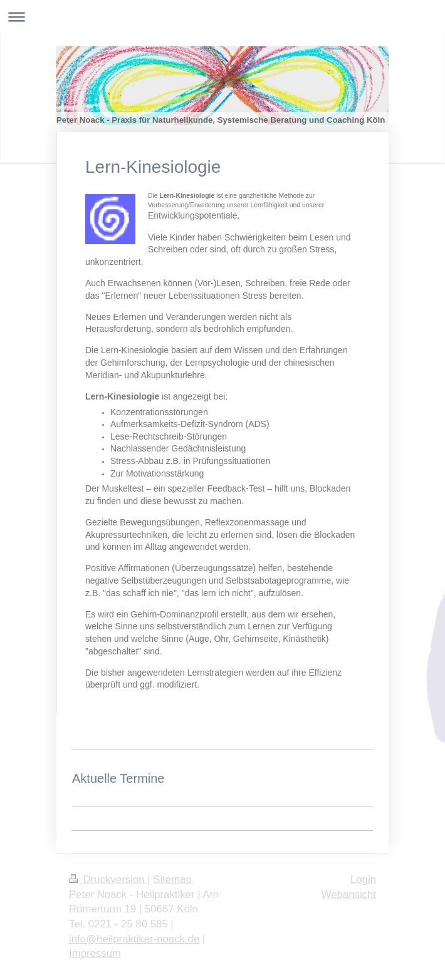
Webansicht (349, 895)
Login (363, 879)
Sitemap (172, 879)
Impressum (95, 953)
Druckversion (108, 879)
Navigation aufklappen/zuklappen (223, 17)
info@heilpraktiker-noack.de (134, 939)
